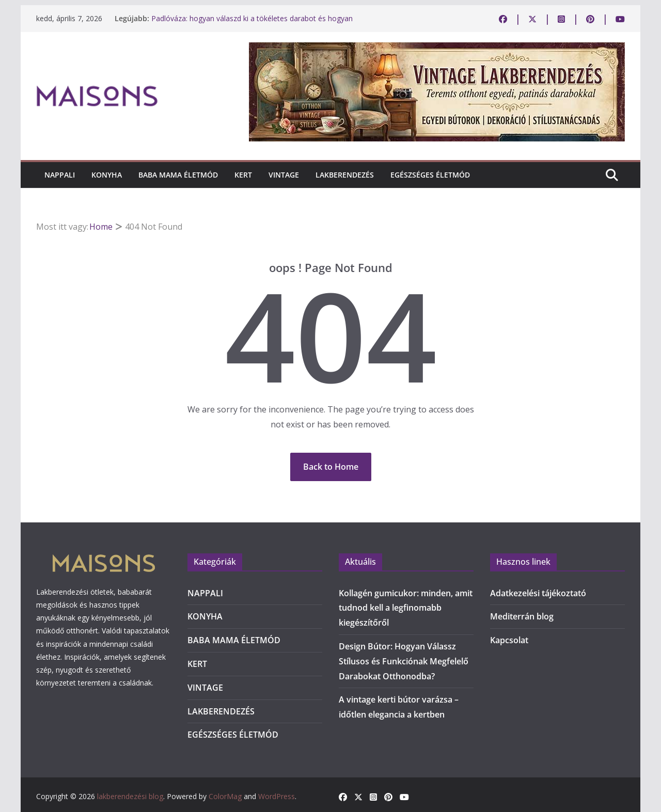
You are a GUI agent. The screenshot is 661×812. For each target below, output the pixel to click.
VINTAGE (284, 175)
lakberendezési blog (130, 796)
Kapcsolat (509, 640)
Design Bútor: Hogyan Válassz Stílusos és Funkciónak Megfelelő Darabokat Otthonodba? (404, 661)
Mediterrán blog (522, 616)
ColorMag (225, 796)
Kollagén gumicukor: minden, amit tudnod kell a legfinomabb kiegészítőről (406, 608)
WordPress (277, 796)
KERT (243, 175)
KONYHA (107, 175)
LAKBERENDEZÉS (345, 175)
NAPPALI (60, 175)
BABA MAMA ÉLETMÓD (178, 175)
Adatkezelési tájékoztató (538, 593)
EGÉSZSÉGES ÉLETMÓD (430, 175)
